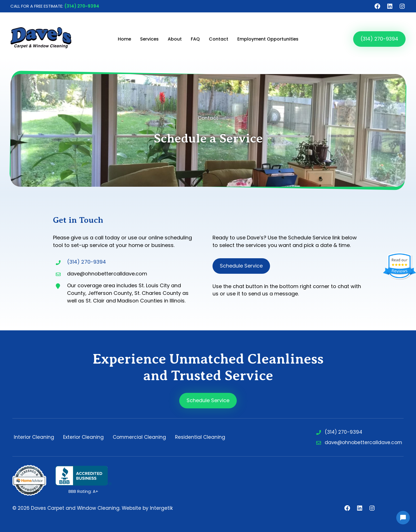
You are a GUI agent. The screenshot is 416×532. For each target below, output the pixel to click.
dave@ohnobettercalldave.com (363, 442)
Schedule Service (241, 266)
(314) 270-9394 (82, 6)
